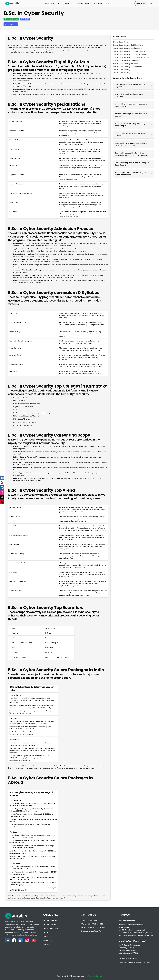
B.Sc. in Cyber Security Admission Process (129, 51)
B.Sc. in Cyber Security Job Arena (126, 64)
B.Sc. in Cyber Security (122, 42)
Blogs (108, 3)
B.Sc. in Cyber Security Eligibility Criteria (128, 45)
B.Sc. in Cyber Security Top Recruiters (127, 67)
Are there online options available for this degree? (133, 115)
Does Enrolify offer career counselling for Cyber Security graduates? (133, 144)
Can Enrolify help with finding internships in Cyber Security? (133, 164)
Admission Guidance (52, 3)
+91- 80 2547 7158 (95, 924)
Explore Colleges (50, 920)
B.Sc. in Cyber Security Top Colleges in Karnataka (132, 57)
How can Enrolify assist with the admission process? (133, 134)
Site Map (47, 944)
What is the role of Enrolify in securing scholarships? (133, 125)
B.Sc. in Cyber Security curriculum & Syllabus (130, 54)
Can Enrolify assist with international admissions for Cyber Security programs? (133, 154)
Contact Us (47, 940)
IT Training (98, 3)
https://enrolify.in (95, 931)
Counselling (68, 3)
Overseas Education (84, 3)
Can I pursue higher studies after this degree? (133, 85)
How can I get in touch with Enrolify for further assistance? (133, 174)
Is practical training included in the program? (133, 95)
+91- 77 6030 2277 (98, 927)
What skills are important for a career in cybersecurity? (133, 105)
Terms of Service (95, 976)
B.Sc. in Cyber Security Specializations (128, 48)
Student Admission (51, 928)
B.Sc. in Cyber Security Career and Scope (129, 60)
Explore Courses (50, 924)
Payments (47, 936)
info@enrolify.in (93, 920)
